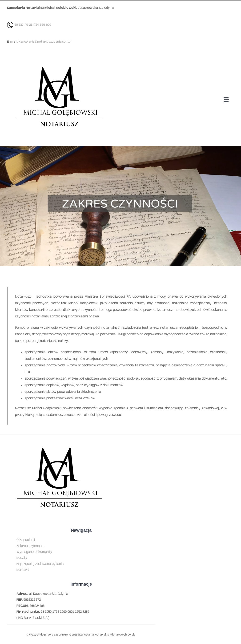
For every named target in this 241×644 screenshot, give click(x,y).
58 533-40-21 (23, 25)
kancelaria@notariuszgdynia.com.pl (45, 42)
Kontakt (23, 570)
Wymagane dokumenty (34, 552)
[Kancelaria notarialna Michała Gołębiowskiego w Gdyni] (59, 59)
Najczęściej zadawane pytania (40, 564)
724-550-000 (43, 25)
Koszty (22, 558)
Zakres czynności (30, 546)
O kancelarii (26, 540)
